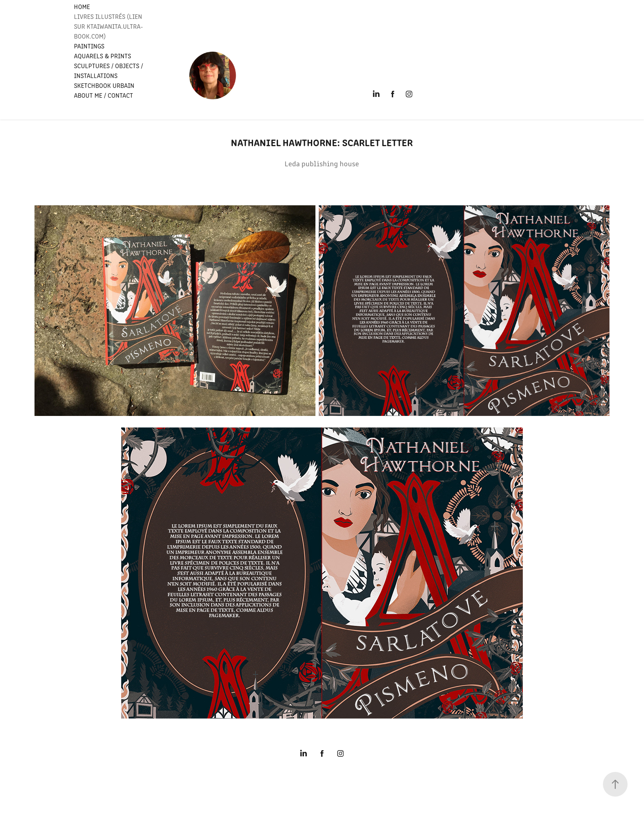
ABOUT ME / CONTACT (103, 95)
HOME (82, 6)
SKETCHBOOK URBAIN (104, 85)
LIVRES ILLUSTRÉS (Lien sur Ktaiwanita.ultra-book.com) (108, 26)
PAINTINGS (89, 46)
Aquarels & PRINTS (102, 56)
